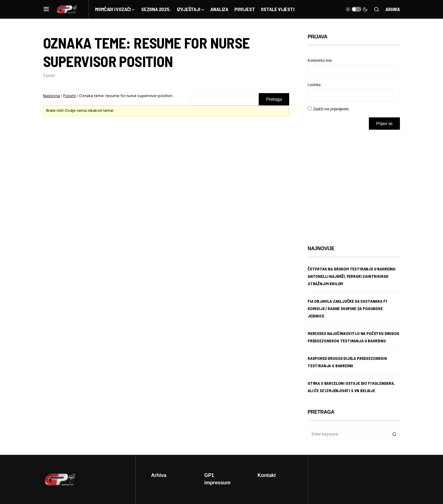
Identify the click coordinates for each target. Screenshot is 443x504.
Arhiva (393, 9)
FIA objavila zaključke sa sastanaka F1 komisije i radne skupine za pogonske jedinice (347, 308)
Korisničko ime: (320, 60)
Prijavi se (384, 123)
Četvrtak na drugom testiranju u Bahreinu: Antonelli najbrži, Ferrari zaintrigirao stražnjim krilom (352, 276)
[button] (46, 9)
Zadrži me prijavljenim (331, 109)
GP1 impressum (217, 479)
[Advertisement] (357, 183)
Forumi (70, 96)
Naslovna (52, 96)
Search (394, 434)
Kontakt (267, 475)
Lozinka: (315, 85)
